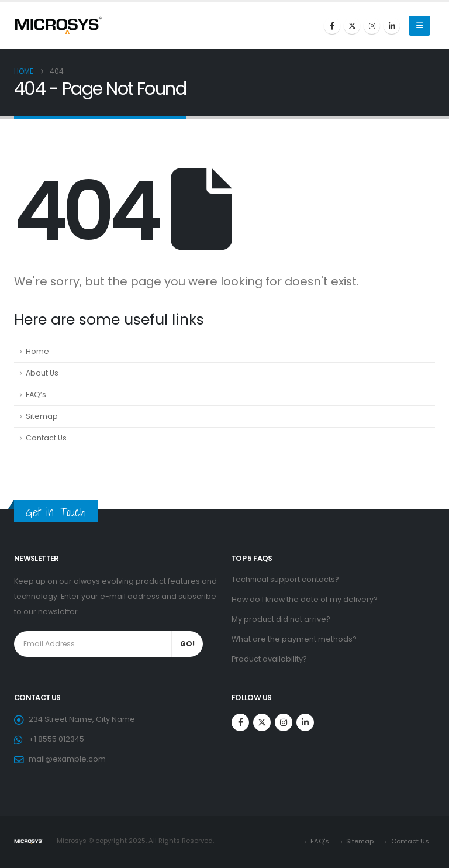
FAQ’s (36, 395)
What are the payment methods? (294, 639)
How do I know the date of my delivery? (305, 599)
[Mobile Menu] (419, 26)
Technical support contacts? (285, 579)
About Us (42, 373)
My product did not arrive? (281, 619)
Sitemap (42, 416)
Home (37, 351)
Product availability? (269, 659)
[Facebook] (332, 26)
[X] (352, 26)
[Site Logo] (58, 25)
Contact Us (46, 438)
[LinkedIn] (392, 26)
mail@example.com (67, 759)
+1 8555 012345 (56, 739)
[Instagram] (372, 26)
